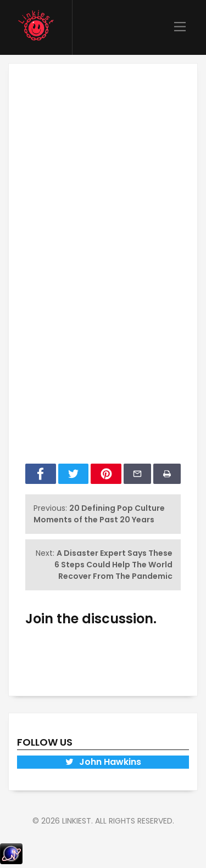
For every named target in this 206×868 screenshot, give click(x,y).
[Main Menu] (180, 27)
